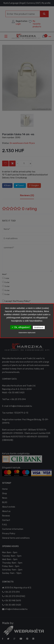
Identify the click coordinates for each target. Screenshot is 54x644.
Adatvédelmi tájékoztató (27, 333)
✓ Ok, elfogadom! (21, 327)
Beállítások (39, 327)
